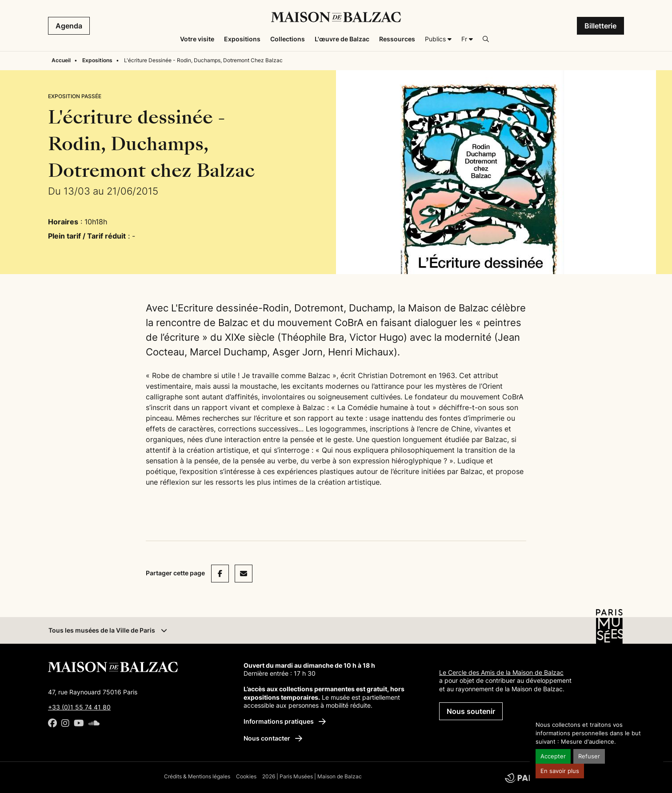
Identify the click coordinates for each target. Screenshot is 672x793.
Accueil (61, 60)
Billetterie (600, 26)
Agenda (69, 26)
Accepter (553, 756)
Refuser (589, 756)
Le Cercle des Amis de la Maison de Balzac (501, 672)
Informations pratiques (285, 721)
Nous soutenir (471, 711)
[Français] (467, 39)
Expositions (97, 60)
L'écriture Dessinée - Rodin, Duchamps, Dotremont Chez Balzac (203, 60)
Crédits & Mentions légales (197, 776)
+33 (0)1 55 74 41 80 (79, 707)
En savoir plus (560, 771)
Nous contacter (273, 738)
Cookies (246, 776)
